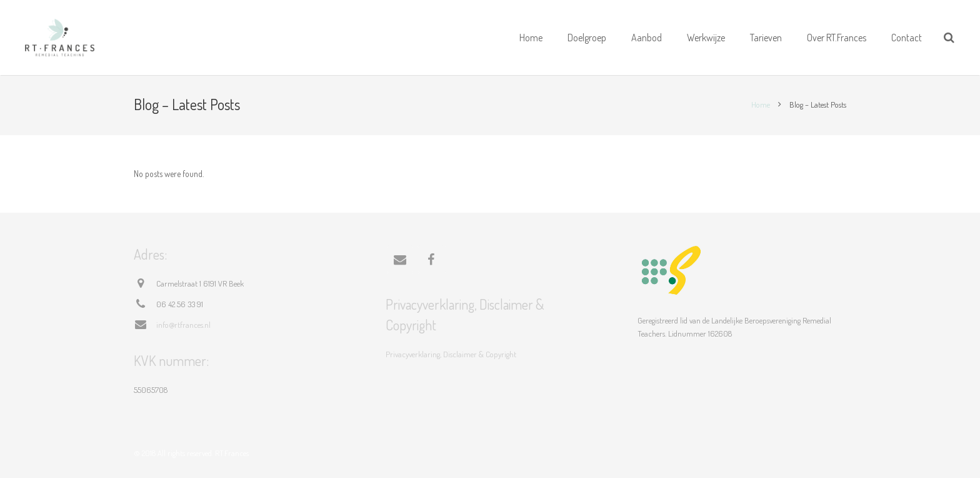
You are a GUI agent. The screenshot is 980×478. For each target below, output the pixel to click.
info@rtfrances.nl (183, 325)
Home (761, 104)
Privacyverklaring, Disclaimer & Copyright (451, 354)
